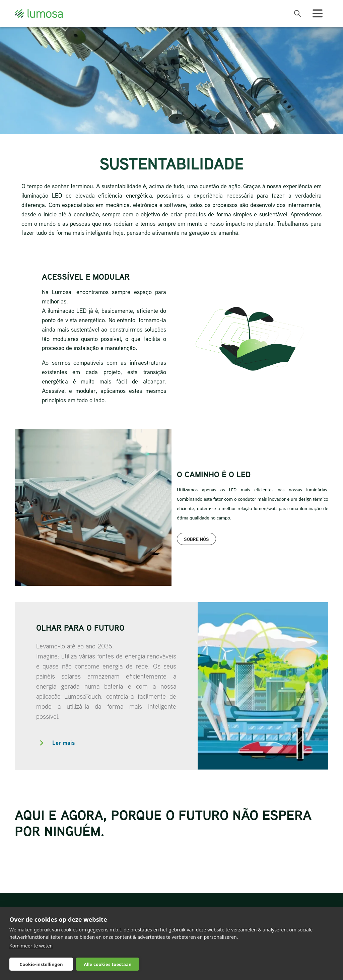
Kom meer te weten (31, 946)
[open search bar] (297, 13)
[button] (106, 743)
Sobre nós (196, 539)
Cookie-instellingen (41, 964)
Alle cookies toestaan (108, 964)
